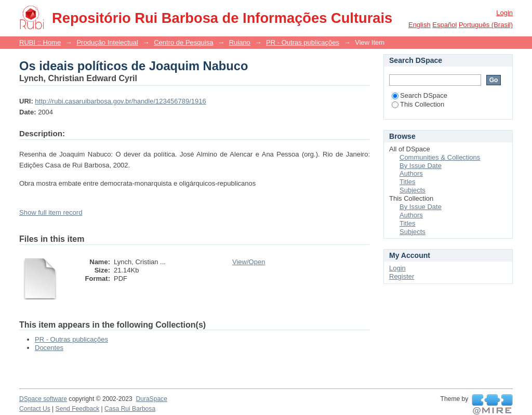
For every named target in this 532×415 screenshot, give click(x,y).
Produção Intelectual (107, 42)
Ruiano (240, 42)
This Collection (418, 104)
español (444, 25)
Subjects (413, 190)
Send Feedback (78, 409)
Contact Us (35, 409)
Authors (411, 173)
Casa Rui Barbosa (130, 409)
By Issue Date (421, 166)
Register (402, 276)
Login (504, 13)
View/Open (249, 262)
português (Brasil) (486, 25)
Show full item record (51, 212)
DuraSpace (151, 399)
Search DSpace (420, 95)
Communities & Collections (440, 157)
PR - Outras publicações (303, 42)
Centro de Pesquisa (183, 42)
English (420, 25)
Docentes (49, 348)
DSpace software (43, 399)
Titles (408, 182)
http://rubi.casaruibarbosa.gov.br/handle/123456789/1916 (120, 101)
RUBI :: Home (40, 42)
